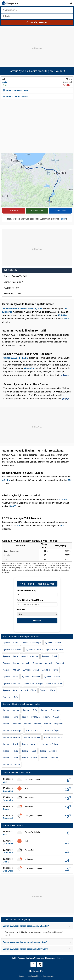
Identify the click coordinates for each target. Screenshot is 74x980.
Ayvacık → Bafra (10, 643)
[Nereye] (37, 16)
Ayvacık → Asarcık (54, 650)
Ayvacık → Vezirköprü (31, 643)
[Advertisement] (37, 44)
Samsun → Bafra (11, 697)
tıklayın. (66, 399)
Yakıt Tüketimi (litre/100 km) (30, 600)
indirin (63, 219)
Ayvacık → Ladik (10, 656)
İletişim (60, 958)
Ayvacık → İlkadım (34, 650)
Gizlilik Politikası (18, 958)
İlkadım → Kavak (11, 744)
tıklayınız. (66, 375)
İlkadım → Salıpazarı (54, 724)
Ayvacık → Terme (50, 670)
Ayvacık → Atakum (11, 670)
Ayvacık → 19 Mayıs (34, 684)
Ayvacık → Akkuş (31, 670)
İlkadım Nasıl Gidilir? (13, 294)
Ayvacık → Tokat (29, 690)
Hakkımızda (50, 958)
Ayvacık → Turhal (54, 684)
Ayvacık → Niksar (52, 677)
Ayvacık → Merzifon (12, 684)
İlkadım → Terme (11, 717)
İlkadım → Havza (11, 751)
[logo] (10, 3)
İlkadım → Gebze (30, 758)
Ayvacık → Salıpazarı (13, 650)
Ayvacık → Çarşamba (32, 663)
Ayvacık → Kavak (11, 663)
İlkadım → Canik (33, 731)
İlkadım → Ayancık (30, 744)
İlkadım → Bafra (30, 710)
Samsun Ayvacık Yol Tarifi (15, 276)
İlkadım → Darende (12, 765)
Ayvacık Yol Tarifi (11, 288)
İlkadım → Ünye (51, 731)
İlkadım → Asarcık (32, 724)
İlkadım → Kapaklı (32, 737)
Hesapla (37, 621)
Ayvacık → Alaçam (30, 656)
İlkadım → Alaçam (51, 717)
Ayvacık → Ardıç (10, 690)
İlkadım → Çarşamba (50, 710)
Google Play (37, 971)
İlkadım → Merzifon (12, 737)
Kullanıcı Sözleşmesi (35, 958)
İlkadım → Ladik (29, 751)
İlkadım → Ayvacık (48, 751)
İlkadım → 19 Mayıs (31, 717)
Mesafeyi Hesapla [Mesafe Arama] (37, 22)
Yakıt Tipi (21, 610)
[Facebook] (33, 964)
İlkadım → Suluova (50, 744)
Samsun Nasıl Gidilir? (14, 282)
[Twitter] (40, 964)
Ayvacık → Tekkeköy (31, 677)
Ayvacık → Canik (49, 656)
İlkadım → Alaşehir (49, 758)
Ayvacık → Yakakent (55, 663)
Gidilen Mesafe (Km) (26, 590)
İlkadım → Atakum (11, 710)
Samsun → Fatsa (48, 690)
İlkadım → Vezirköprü (13, 731)
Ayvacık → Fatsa (11, 677)
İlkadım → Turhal (11, 758)
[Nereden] (37, 10)
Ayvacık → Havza (53, 643)
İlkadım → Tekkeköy (53, 737)
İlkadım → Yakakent (12, 724)
